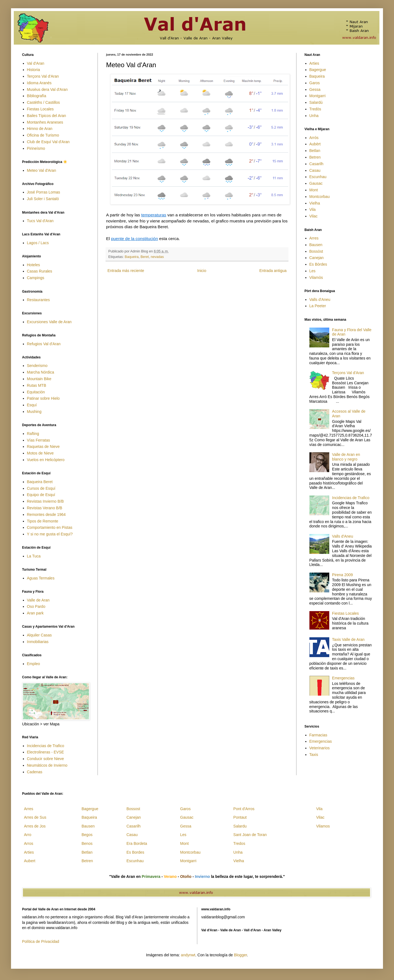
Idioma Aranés (39, 83)
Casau (315, 170)
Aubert (30, 861)
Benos (87, 843)
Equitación (36, 392)
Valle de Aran (38, 600)
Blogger (240, 955)
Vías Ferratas (39, 440)
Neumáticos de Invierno (47, 765)
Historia (33, 70)
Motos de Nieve (40, 453)
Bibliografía (37, 96)
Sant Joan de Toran (250, 835)
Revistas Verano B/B (45, 508)
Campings (36, 278)
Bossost (133, 809)
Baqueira (132, 257)
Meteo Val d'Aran (42, 170)
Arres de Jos (35, 826)
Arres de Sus (35, 817)
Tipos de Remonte (43, 521)
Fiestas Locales (40, 109)
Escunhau (318, 177)
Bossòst (316, 251)
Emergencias (343, 678)
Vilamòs (316, 277)
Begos (87, 835)
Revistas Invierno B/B (45, 501)
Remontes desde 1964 (46, 514)
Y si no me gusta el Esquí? (50, 534)
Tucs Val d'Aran (40, 221)
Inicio (202, 271)
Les (313, 271)
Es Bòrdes (318, 264)
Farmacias (318, 735)
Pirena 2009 (342, 575)
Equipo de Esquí (41, 495)
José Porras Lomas (44, 192)
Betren (315, 157)
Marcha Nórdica (41, 372)
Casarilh (316, 164)
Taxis (314, 755)
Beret (145, 257)
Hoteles (33, 265)
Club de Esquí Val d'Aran (48, 142)
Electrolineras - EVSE (46, 752)
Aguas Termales (41, 578)
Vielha (315, 203)
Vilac (314, 216)
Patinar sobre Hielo (43, 398)
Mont (314, 190)
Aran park (35, 613)
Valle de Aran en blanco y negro (346, 457)
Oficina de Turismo (43, 135)
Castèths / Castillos (44, 102)
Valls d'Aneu (320, 300)
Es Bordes (135, 852)
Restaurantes (38, 300)
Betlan (315, 151)
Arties (314, 63)
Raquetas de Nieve (43, 447)
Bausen (316, 245)
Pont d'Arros (244, 809)
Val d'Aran (36, 63)
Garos (315, 83)
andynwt (188, 955)
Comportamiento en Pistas (50, 527)
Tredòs (315, 109)
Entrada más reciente (126, 271)
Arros (29, 843)
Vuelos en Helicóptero (46, 460)
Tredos (239, 843)
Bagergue (318, 70)
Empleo (33, 664)
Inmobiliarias (38, 642)
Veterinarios (320, 748)
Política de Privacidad (41, 941)
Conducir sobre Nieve (46, 759)
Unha (314, 116)
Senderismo (37, 366)
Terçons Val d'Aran (43, 76)
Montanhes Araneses (45, 122)
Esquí (32, 405)
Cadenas (35, 772)
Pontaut (240, 817)
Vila (313, 209)
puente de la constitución (134, 239)
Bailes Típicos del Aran (47, 116)
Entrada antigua (273, 271)
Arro (28, 835)
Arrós (314, 138)
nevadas (157, 257)
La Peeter (318, 306)
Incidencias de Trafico (46, 746)
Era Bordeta (137, 843)
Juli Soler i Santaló (43, 199)
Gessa (315, 89)
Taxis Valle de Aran (348, 639)
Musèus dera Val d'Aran (47, 89)
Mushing (34, 412)
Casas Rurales (40, 271)
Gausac (316, 183)
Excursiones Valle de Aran (49, 322)
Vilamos (323, 826)
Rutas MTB (37, 385)
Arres (314, 238)
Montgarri (318, 96)
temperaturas (154, 215)
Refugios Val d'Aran (44, 344)
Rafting (33, 434)
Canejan (317, 258)
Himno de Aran (40, 129)
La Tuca (34, 556)
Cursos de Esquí (41, 488)
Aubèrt (315, 144)
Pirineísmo (36, 148)
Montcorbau (320, 197)
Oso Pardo (36, 606)
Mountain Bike (39, 379)
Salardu (240, 826)
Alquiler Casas (39, 635)
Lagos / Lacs (38, 243)
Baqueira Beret (40, 482)
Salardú (316, 102)
